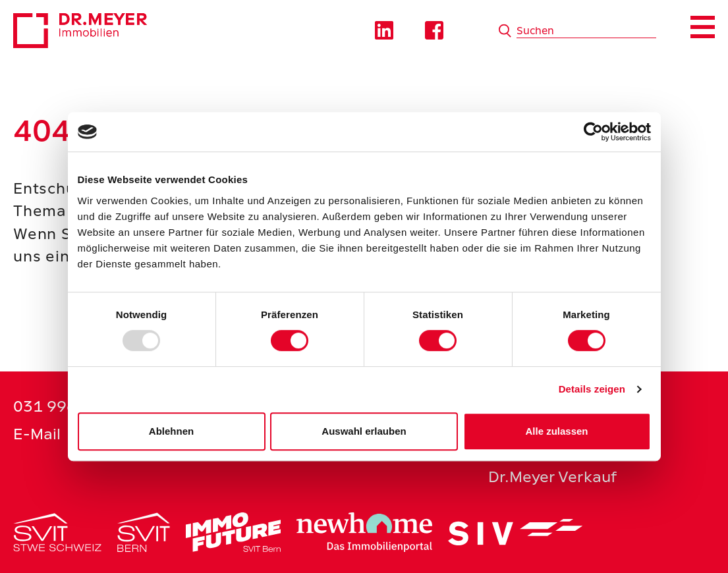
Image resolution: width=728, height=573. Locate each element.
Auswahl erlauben (364, 431)
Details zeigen (592, 389)
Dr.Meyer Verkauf (552, 477)
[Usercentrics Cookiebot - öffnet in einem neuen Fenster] (593, 132)
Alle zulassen (556, 431)
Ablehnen (171, 431)
